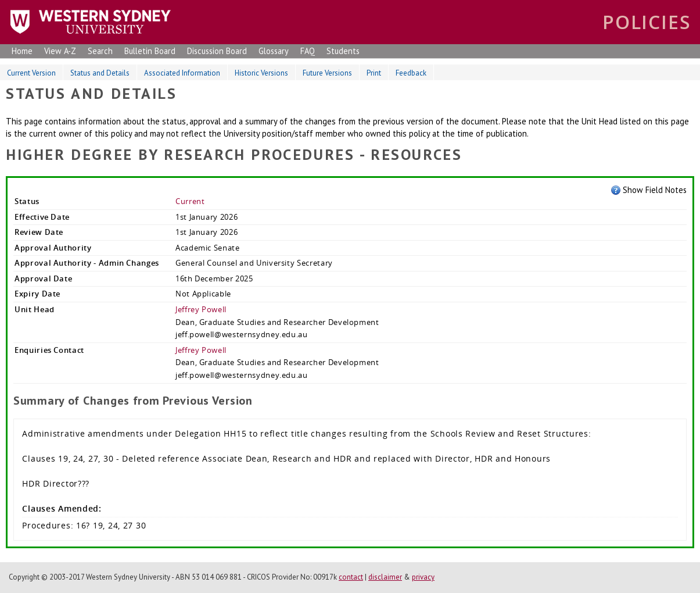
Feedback (411, 73)
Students (343, 51)
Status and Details (100, 73)
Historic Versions (261, 73)
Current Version (31, 73)
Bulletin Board (150, 51)
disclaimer (385, 577)
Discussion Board (217, 51)
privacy (423, 577)
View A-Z (60, 51)
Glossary (274, 51)
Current (190, 201)
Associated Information (182, 73)
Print (374, 73)
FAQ (308, 51)
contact (351, 577)
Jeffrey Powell (201, 309)
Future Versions (327, 73)
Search (100, 51)
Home (22, 51)
